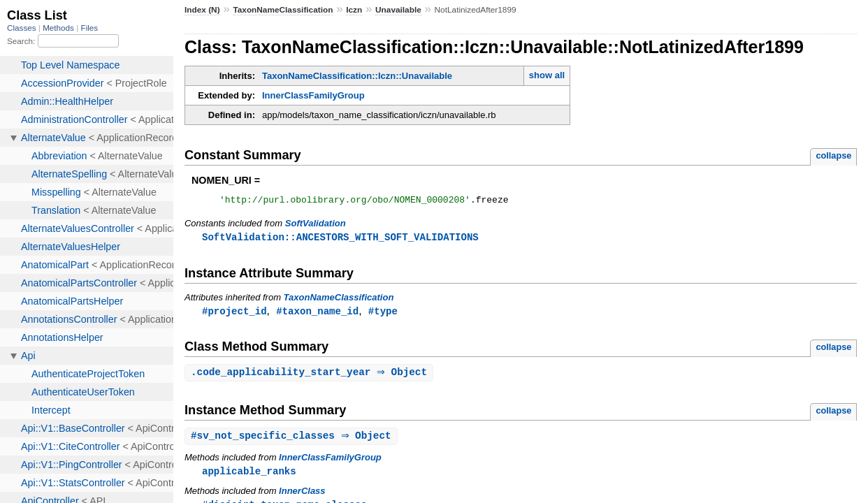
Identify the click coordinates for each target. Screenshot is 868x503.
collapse (833, 155)
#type (383, 314)
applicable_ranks (249, 476)
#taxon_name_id (317, 314)
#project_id (234, 314)
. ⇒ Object (311, 376)
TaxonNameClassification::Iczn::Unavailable (357, 76)
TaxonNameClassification (283, 10)
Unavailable (398, 10)
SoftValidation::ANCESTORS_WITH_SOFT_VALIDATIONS (340, 239)
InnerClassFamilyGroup (313, 95)
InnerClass (302, 496)
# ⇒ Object (293, 440)
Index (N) (202, 10)
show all (547, 75)
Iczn (354, 10)
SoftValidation (316, 225)
